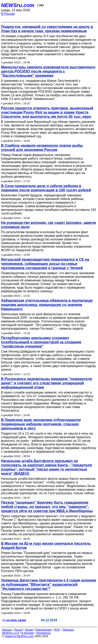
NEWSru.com (18, 5)
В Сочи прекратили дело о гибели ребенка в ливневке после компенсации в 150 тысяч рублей (46, 188)
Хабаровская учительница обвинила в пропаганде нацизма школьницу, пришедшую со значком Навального (47, 305)
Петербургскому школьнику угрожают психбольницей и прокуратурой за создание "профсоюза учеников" (41, 342)
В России (8, 14)
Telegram (68, 630)
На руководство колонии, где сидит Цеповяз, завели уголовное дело (48, 225)
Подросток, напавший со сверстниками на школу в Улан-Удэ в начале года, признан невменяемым (47, 29)
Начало (7, 630)
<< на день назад (14, 620)
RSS (57, 630)
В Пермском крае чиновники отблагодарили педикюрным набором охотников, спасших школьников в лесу (41, 424)
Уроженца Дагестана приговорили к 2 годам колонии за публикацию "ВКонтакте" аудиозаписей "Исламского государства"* (49, 585)
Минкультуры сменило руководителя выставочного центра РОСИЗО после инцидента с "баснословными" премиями (48, 71)
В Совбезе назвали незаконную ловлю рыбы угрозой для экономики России (42, 148)
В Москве (28, 633)
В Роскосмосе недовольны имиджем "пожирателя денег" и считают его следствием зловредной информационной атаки (46, 383)
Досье (18, 630)
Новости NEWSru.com (19, 636)
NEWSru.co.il (10, 633)
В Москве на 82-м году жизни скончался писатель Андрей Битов (46, 546)
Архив (29, 630)
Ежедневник (44, 630)
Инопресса (44, 633)
